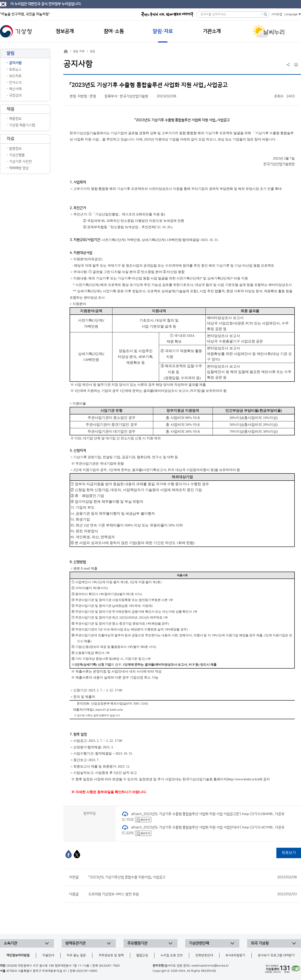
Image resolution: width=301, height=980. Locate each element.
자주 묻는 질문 (76, 955)
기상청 (16, 31)
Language (291, 14)
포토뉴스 (15, 69)
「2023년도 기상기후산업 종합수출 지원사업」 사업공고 (193, 877)
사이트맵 (277, 14)
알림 (93, 51)
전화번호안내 (204, 955)
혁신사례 (15, 89)
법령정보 (15, 149)
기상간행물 (17, 155)
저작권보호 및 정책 (111, 955)
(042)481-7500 (109, 966)
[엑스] (77, 854)
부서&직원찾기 (235, 955)
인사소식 (15, 82)
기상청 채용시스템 (22, 125)
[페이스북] (69, 854)
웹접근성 (142, 955)
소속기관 (10, 943)
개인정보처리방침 (18, 955)
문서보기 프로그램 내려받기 (276, 955)
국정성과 (15, 95)
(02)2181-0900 (87, 971)
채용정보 (15, 119)
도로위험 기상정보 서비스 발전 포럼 (193, 894)
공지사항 (15, 63)
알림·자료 (79, 51)
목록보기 (289, 853)
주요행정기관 (137, 943)
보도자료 (15, 76)
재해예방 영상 (19, 168)
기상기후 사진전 (20, 162)
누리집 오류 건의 (172, 955)
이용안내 (48, 955)
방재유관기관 (75, 943)
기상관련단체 (199, 943)
